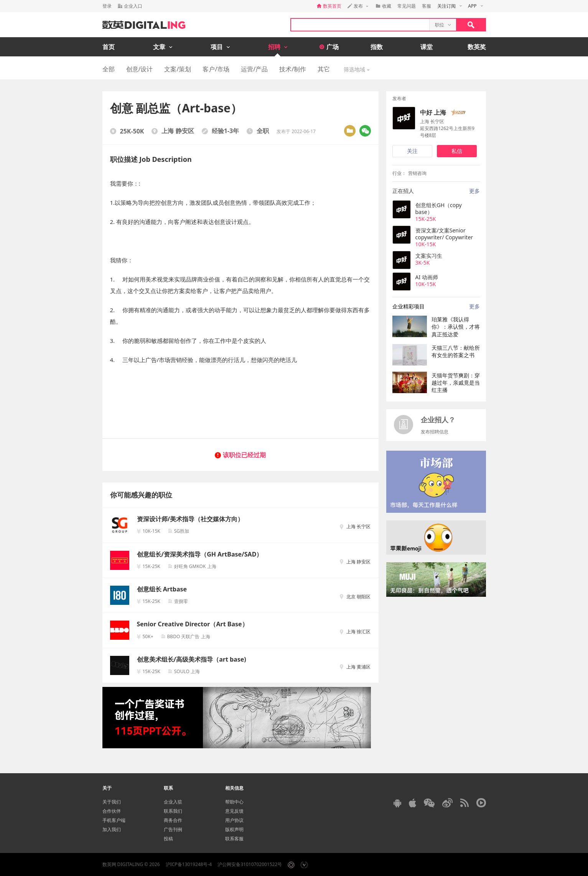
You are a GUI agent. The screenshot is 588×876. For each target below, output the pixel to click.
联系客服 (234, 839)
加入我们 (112, 829)
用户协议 (234, 820)
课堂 (427, 47)
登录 (107, 6)
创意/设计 (140, 69)
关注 (412, 151)
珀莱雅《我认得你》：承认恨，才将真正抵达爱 (456, 327)
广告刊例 (173, 829)
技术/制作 (293, 69)
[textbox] (360, 25)
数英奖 (477, 47)
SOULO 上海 (187, 671)
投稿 (168, 839)
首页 (109, 47)
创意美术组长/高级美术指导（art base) (192, 659)
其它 (324, 69)
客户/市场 (216, 69)
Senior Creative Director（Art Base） (193, 624)
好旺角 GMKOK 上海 (195, 566)
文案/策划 (178, 69)
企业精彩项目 (408, 306)
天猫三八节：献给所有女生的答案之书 (456, 351)
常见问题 (407, 6)
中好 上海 (433, 112)
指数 (377, 47)
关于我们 (112, 802)
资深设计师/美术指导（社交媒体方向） (190, 519)
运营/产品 (254, 69)
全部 (109, 69)
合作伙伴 (112, 811)
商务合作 (173, 820)
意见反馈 (234, 811)
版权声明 (234, 829)
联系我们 (173, 811)
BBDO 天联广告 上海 (189, 636)
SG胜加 (182, 531)
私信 (457, 151)
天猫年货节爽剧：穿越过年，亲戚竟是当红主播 (456, 383)
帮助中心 (234, 802)
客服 (427, 6)
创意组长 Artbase (162, 589)
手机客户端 (114, 820)
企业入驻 (173, 802)
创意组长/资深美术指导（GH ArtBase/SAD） (200, 554)
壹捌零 (181, 601)
